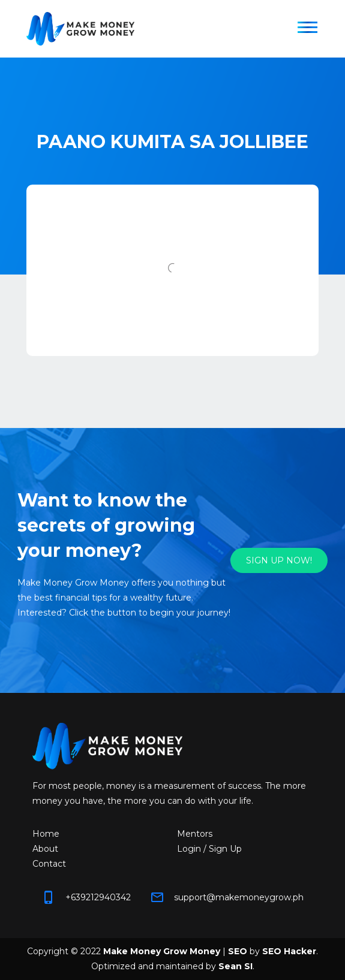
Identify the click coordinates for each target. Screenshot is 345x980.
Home (46, 834)
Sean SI (235, 966)
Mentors (195, 834)
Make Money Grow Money (162, 951)
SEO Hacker (289, 951)
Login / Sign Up (209, 849)
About (45, 849)
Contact (49, 864)
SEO (238, 951)
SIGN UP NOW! (279, 560)
